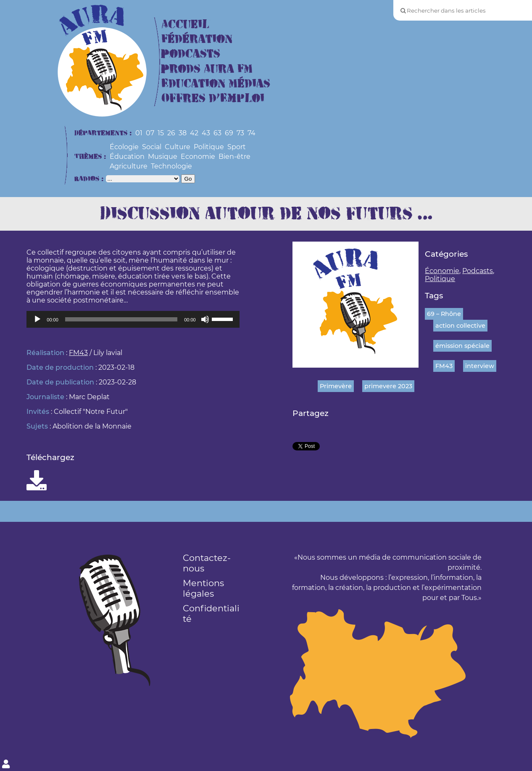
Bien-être (234, 157)
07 (150, 133)
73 (240, 133)
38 (183, 133)
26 (171, 133)
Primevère (336, 386)
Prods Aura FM (207, 69)
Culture (178, 147)
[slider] (121, 319)
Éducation (127, 157)
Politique (209, 147)
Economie (198, 157)
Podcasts (191, 54)
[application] (133, 319)
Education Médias (216, 84)
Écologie (124, 147)
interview (480, 366)
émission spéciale (462, 346)
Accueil (185, 25)
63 (217, 133)
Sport (237, 147)
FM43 (78, 353)
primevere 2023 (388, 386)
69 (229, 133)
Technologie (171, 166)
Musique (163, 157)
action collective (460, 326)
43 (206, 133)
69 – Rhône (444, 314)
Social (152, 147)
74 (252, 133)
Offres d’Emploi (213, 99)
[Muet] (205, 319)
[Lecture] (37, 319)
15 (161, 133)
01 (139, 133)
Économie (442, 271)
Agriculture (129, 166)
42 (194, 133)
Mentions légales (203, 588)
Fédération (197, 39)
